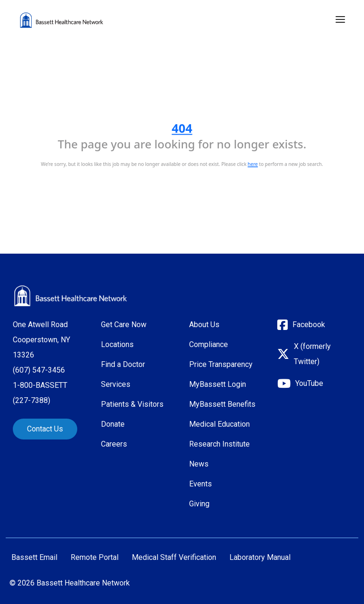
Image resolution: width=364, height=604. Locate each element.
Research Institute (219, 444)
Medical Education (219, 424)
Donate (113, 424)
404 (182, 128)
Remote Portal (95, 558)
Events (200, 484)
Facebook (309, 325)
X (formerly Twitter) (312, 354)
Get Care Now (124, 325)
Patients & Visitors (132, 404)
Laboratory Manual (260, 558)
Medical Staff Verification (174, 558)
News (199, 464)
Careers (114, 444)
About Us (204, 325)
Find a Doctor (123, 364)
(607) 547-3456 (39, 370)
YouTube (309, 383)
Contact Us (45, 429)
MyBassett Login (218, 384)
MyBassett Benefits (222, 404)
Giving (199, 504)
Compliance (209, 344)
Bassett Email (34, 558)
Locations (117, 344)
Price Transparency (221, 364)
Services (116, 384)
